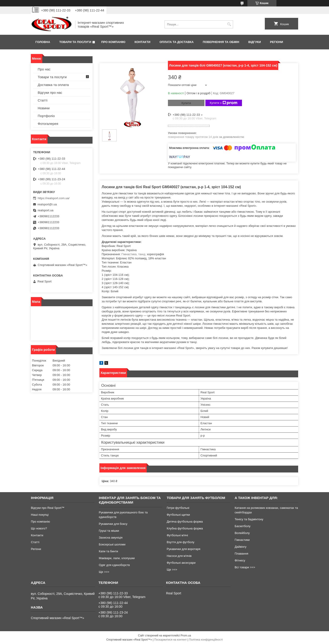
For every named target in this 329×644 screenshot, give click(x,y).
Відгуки (255, 42)
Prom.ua (186, 636)
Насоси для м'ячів (179, 556)
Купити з (224, 103)
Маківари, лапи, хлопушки (117, 558)
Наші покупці (40, 515)
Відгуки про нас (50, 93)
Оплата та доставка (176, 42)
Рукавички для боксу (113, 524)
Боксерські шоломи (112, 544)
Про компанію (113, 42)
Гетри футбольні (178, 508)
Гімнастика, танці (133, 254)
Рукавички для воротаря (184, 549)
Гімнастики (242, 540)
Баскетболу (243, 526)
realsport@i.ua (47, 204)
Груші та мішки (109, 531)
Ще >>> (104, 572)
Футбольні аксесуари (181, 563)
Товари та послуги (75, 42)
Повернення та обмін (221, 42)
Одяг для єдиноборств (114, 565)
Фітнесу (240, 560)
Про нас (44, 69)
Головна (43, 42)
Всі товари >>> (245, 567)
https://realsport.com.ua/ (54, 198)
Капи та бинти (108, 551)
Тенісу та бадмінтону (249, 519)
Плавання (241, 554)
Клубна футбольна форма (185, 528)
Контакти (143, 42)
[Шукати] (229, 24)
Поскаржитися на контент (170, 640)
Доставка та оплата (53, 85)
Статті (43, 100)
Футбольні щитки (178, 515)
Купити (186, 103)
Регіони (277, 42)
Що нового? (39, 528)
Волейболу (242, 533)
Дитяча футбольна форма (185, 522)
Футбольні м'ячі (177, 535)
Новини (44, 108)
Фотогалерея (48, 124)
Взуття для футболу (181, 542)
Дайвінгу (241, 547)
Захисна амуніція (111, 538)
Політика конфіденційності (206, 640)
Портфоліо (46, 116)
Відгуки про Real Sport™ (48, 508)
